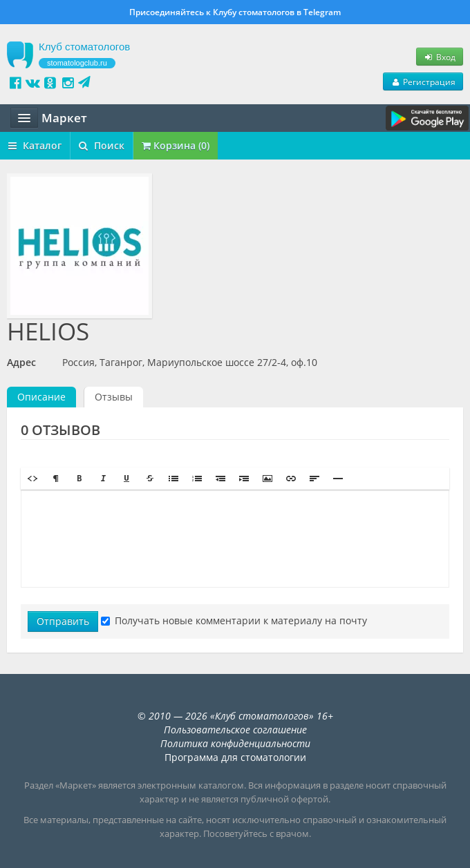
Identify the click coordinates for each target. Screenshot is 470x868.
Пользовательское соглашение (235, 730)
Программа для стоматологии (235, 757)
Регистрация (423, 81)
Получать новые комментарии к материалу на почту (234, 620)
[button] (32, 479)
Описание (41, 397)
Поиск (102, 145)
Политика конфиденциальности (235, 743)
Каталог (35, 145)
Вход (440, 57)
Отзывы (114, 397)
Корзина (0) (176, 145)
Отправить (63, 621)
